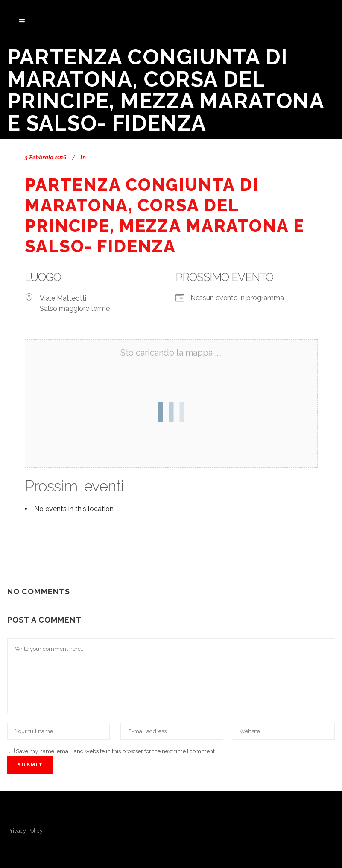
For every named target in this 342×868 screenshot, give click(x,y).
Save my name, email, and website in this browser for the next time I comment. (116, 751)
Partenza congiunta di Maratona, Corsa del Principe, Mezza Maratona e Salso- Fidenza (165, 215)
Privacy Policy (25, 831)
